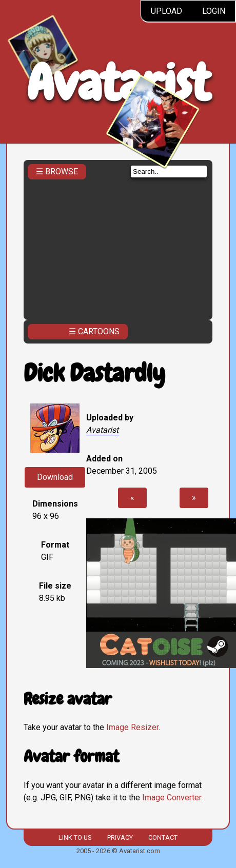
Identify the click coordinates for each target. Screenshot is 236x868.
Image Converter (172, 798)
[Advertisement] (118, 247)
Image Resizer (132, 727)
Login (214, 11)
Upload (166, 11)
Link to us (75, 837)
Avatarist (118, 83)
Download (55, 477)
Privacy (120, 837)
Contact (163, 837)
